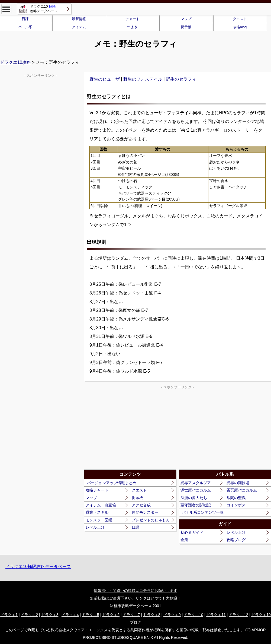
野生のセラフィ (181, 79)
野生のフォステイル (143, 79)
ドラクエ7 (131, 615)
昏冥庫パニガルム (242, 490)
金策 (184, 540)
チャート (133, 19)
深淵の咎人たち (194, 498)
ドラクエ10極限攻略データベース (38, 567)
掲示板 (186, 27)
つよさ (132, 27)
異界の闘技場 (238, 483)
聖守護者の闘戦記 (196, 505)
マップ (186, 19)
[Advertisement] (131, 429)
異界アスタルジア (196, 483)
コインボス (236, 505)
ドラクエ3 (50, 615)
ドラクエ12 (238, 615)
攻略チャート (97, 490)
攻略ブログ (236, 540)
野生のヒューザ (105, 79)
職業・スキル (97, 512)
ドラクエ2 (29, 615)
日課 (135, 527)
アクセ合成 (141, 505)
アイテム (79, 27)
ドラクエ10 (193, 615)
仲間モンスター (145, 512)
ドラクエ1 (9, 615)
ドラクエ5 (91, 615)
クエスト (240, 19)
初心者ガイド (192, 532)
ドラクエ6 (111, 615)
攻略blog (240, 27)
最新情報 (79, 19)
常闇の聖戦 (236, 498)
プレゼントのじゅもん (151, 520)
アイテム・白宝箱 (101, 505)
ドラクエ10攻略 (15, 62)
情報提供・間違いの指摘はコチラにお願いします (135, 591)
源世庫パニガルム (196, 490)
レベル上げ (95, 527)
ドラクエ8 (152, 615)
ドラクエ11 (216, 615)
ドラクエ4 (70, 615)
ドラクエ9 (172, 615)
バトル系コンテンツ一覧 (203, 512)
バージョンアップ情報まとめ (112, 483)
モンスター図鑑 (99, 520)
